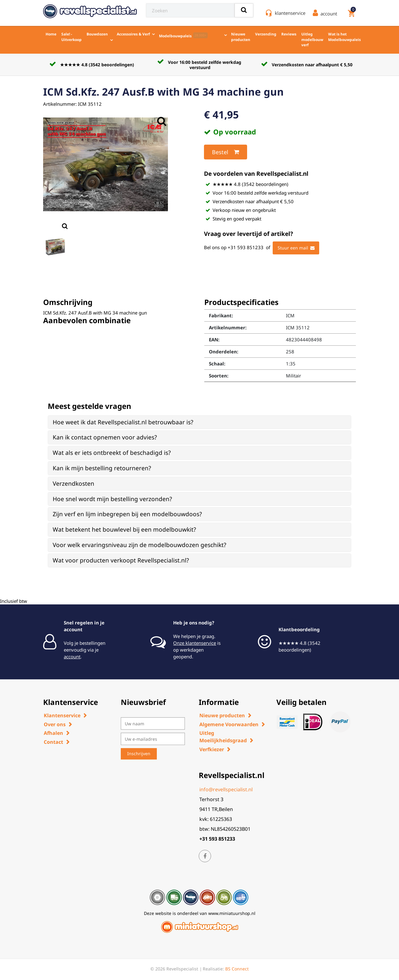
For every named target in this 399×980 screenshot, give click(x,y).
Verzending (266, 34)
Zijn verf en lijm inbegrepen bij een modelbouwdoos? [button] (127, 514)
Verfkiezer (212, 749)
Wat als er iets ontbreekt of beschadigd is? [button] (112, 453)
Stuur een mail (296, 248)
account (72, 657)
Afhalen (53, 733)
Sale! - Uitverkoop (71, 37)
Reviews (289, 34)
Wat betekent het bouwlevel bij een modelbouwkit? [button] (124, 529)
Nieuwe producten (241, 37)
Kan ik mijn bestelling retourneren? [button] (102, 468)
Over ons (55, 724)
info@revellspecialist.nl (226, 789)
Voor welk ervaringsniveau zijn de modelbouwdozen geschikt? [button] (139, 545)
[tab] (199, 422)
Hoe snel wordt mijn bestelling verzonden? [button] (112, 499)
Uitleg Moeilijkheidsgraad (223, 737)
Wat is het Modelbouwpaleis (344, 37)
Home (51, 34)
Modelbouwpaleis (183, 35)
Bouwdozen (97, 34)
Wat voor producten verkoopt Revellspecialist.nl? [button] (121, 560)
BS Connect (237, 969)
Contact (53, 742)
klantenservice (290, 13)
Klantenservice (62, 715)
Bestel (226, 152)
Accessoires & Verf (133, 34)
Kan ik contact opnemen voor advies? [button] (105, 437)
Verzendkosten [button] (73, 484)
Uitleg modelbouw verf (312, 39)
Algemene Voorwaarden (229, 724)
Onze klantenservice (195, 643)
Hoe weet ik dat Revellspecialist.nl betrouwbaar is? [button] (123, 422)
